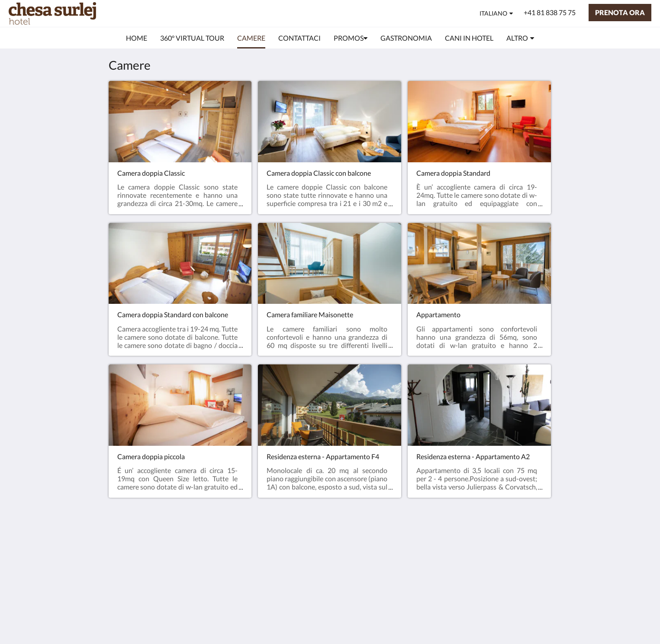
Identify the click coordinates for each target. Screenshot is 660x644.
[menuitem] (137, 38)
